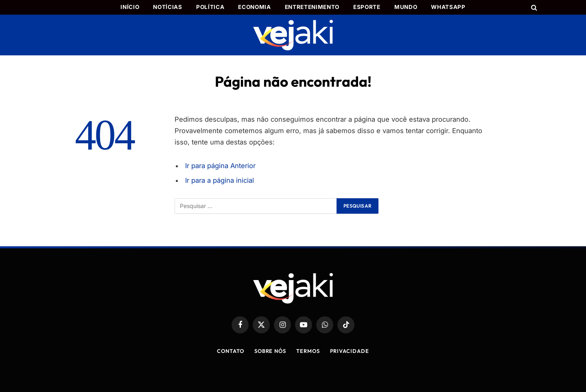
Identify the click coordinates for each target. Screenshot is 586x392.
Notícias (167, 7)
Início (130, 7)
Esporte (367, 7)
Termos (308, 351)
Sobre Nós (270, 351)
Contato (230, 351)
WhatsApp (448, 7)
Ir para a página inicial (220, 180)
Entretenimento (312, 7)
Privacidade (350, 351)
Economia (254, 7)
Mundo (406, 7)
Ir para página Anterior (220, 166)
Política (210, 7)
